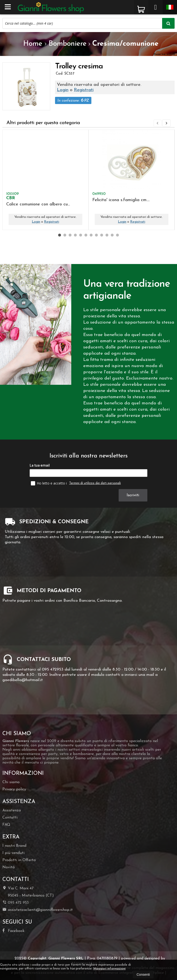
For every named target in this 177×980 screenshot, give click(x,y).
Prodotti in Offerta (19, 860)
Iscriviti (134, 495)
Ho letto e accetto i (49, 483)
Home (33, 44)
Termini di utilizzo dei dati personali (95, 483)
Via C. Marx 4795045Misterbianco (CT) (28, 892)
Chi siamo (11, 782)
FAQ (6, 825)
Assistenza (12, 810)
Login (63, 90)
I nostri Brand (14, 846)
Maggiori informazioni (109, 969)
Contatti (10, 818)
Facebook (13, 931)
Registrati (84, 90)
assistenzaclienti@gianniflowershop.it (38, 910)
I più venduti (13, 853)
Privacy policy (14, 789)
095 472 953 (18, 903)
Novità (8, 867)
